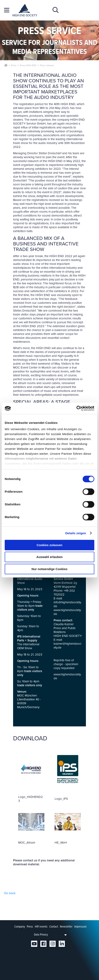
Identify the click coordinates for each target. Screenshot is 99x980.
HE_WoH (61, 843)
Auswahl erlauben (49, 557)
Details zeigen (76, 533)
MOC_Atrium (27, 843)
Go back (10, 893)
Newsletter (66, 927)
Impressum (80, 927)
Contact (54, 927)
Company (20, 927)
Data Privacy (41, 935)
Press (30, 927)
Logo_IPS (61, 799)
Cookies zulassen (49, 545)
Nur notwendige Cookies (49, 569)
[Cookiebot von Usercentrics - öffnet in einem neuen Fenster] (76, 408)
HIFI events (41, 927)
